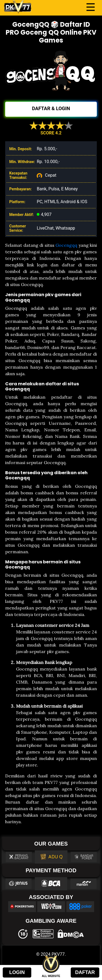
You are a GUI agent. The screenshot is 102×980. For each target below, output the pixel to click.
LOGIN (17, 972)
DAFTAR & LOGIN (51, 108)
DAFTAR (85, 972)
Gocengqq (66, 245)
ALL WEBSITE (51, 976)
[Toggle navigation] (91, 7)
